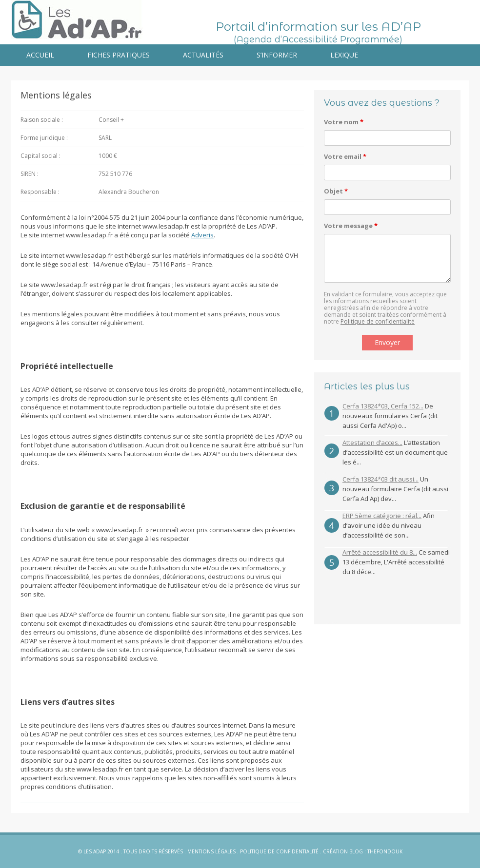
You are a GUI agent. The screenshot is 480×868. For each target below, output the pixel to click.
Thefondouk (385, 851)
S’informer (277, 55)
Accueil (40, 55)
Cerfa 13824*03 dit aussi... (380, 479)
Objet (336, 191)
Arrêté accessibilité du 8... (380, 552)
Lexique (344, 55)
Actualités (203, 55)
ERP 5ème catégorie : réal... (382, 516)
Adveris (202, 235)
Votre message (351, 226)
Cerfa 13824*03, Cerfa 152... (383, 406)
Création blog (343, 851)
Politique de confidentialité (378, 321)
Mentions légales (211, 851)
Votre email (345, 156)
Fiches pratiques (119, 55)
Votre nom (344, 122)
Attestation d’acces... (372, 443)
